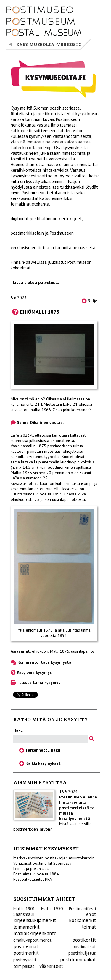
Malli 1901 (24, 909)
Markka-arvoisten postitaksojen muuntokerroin (54, 858)
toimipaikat (24, 966)
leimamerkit (26, 927)
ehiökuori (40, 651)
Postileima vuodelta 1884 (36, 874)
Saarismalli (24, 914)
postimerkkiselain (27, 233)
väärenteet (51, 966)
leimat (89, 927)
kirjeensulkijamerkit (35, 920)
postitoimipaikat (78, 960)
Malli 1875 (60, 651)
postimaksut (84, 947)
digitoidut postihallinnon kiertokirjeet (46, 218)
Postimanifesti (82, 909)
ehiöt (91, 914)
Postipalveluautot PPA (33, 879)
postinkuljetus (82, 953)
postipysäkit (25, 960)
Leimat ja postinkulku (32, 869)
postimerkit (26, 953)
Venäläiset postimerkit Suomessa (42, 863)
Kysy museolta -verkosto (49, 44)
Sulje (90, 301)
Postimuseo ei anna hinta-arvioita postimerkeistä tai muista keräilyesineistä (78, 808)
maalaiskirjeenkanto (35, 933)
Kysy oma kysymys (31, 672)
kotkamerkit (82, 920)
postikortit (84, 940)
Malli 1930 (52, 909)
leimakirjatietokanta (30, 204)
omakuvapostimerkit (32, 940)
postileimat (26, 946)
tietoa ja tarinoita (54, 248)
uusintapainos (83, 651)
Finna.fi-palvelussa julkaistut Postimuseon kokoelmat (51, 265)
